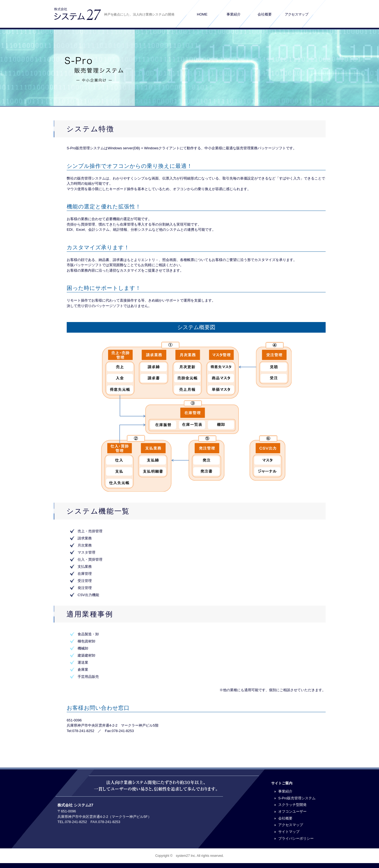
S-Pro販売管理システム (297, 798)
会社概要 (265, 14)
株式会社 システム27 (75, 805)
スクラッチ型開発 (292, 805)
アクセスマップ (297, 14)
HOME (202, 14)
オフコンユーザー (292, 811)
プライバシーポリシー (296, 838)
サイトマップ (289, 832)
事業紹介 (234, 14)
